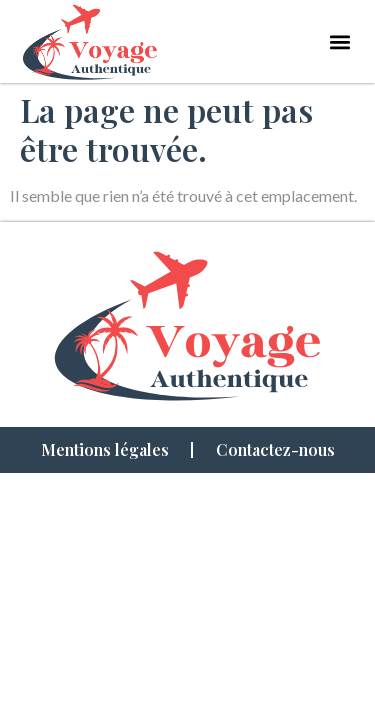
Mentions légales (105, 449)
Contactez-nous (275, 449)
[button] (339, 41)
